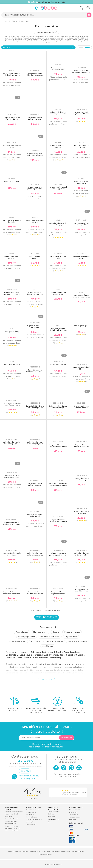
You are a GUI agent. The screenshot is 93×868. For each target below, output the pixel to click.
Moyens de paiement (11, 826)
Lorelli (81, 655)
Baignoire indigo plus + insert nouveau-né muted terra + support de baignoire (12, 120)
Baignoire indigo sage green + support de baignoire (81, 408)
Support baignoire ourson (35, 257)
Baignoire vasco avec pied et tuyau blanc (81, 224)
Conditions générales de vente (14, 812)
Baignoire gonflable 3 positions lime (58, 293)
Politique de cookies (11, 821)
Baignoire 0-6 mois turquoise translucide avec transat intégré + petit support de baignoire (81, 448)
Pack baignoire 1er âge (58, 365)
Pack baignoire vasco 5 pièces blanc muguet (12, 476)
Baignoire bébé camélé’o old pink (35, 221)
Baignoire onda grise (12, 182)
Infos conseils (73, 812)
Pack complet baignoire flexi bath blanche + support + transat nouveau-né (12, 76)
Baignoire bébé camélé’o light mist (12, 221)
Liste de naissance (75, 810)
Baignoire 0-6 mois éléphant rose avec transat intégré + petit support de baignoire (35, 486)
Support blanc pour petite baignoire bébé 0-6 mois (35, 372)
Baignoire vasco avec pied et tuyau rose (81, 590)
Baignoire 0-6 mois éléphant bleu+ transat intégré (81, 114)
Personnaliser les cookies (12, 819)
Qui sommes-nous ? (32, 810)
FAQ (49, 822)
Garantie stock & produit (12, 828)
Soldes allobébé (31, 824)
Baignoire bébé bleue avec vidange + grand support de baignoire (35, 444)
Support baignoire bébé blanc (81, 368)
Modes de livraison (10, 824)
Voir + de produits (47, 617)
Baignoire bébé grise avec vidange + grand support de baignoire (81, 480)
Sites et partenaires (54, 812)
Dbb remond (48, 652)
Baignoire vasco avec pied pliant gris (35, 515)
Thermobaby (55, 658)
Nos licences (52, 816)
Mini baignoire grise (81, 326)
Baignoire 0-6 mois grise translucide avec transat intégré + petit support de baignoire (58, 447)
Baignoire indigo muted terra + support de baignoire (58, 189)
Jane (62, 655)
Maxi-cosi (17, 658)
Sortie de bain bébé (54, 641)
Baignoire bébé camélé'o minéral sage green (58, 224)
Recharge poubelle (27, 637)
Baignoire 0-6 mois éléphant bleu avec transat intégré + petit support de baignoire (35, 120)
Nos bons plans (31, 812)
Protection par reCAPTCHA (53, 864)
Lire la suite (47, 680)
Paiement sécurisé (76, 823)
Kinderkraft (71, 655)
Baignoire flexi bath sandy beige (81, 182)
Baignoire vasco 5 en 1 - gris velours (35, 327)
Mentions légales (31, 817)
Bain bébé (36, 641)
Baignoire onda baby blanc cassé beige (58, 69)
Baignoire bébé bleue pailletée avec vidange (35, 554)
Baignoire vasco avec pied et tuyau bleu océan (58, 554)
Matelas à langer (40, 632)
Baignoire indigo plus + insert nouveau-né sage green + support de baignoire (35, 156)
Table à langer (22, 632)
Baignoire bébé (13, 851)
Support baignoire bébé (46, 32)
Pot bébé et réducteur (50, 637)
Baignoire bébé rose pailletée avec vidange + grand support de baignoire (58, 522)
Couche (56, 632)
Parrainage (73, 819)
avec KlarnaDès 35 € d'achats (36, 705)
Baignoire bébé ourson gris (58, 257)
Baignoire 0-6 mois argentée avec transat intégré (35, 594)
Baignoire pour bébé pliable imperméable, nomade (35, 189)
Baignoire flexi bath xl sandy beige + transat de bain (58, 114)
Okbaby (27, 658)
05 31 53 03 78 (79, 712)
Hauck (45, 655)
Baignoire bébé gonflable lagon (12, 146)
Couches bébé (24, 851)
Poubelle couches (72, 632)
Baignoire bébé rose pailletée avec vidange (81, 554)
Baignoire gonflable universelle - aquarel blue (12, 332)
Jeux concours (74, 815)
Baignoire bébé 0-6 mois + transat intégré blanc (12, 404)
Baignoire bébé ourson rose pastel (81, 257)
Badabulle (11, 655)
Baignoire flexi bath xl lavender (58, 146)
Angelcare (75, 652)
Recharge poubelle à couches (61, 851)
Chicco (38, 655)
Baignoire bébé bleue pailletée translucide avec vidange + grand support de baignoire (12, 525)
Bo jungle (29, 655)
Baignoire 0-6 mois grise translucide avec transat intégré (12, 594)
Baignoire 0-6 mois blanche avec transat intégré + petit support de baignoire (35, 76)
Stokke (59, 652)
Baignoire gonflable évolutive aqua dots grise (81, 72)
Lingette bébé (71, 637)
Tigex (66, 652)
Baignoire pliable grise (12, 365)
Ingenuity (54, 655)
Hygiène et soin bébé (77, 641)
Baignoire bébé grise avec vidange (81, 512)
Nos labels (51, 814)
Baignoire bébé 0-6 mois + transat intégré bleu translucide (35, 408)
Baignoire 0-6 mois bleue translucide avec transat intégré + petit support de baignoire (58, 486)
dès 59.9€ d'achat (14, 705)
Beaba (20, 655)
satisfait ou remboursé (57, 704)
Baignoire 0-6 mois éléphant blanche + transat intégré (58, 594)
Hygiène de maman (17, 641)
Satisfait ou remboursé (12, 831)
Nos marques (30, 815)
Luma (9, 658)
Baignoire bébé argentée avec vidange (12, 554)
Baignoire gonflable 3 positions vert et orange (81, 296)
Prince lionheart (40, 658)
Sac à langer (48, 646)
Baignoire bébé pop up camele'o (12, 257)
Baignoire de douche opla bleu (81, 146)
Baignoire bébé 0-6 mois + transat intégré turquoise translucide (58, 408)
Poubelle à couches (78, 851)
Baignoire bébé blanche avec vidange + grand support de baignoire (12, 444)
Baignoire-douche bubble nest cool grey (35, 293)
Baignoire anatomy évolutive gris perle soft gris (58, 330)
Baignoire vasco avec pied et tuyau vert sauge (12, 293)
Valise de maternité (75, 817)
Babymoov (36, 652)
